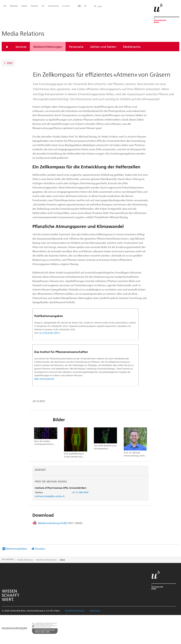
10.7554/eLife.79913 (49, 333)
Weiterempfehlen (17, 549)
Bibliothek (14, 6)
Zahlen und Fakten (103, 47)
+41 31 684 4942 (80, 492)
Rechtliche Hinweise (75, 611)
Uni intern (66, 6)
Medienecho (132, 47)
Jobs (5, 6)
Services (21, 47)
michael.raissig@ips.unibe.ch (50, 496)
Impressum (95, 611)
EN (85, 6)
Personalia (76, 47)
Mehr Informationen (44, 379)
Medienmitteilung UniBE (60, 523)
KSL (43, 6)
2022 (10, 63)
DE (79, 6)
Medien (24, 6)
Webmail (35, 6)
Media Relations (25, 560)
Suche (100, 6)
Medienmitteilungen (48, 47)
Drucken (40, 549)
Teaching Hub (53, 6)
